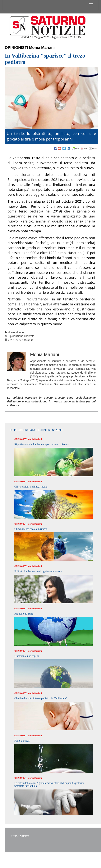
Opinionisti (16, 48)
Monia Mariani (42, 48)
